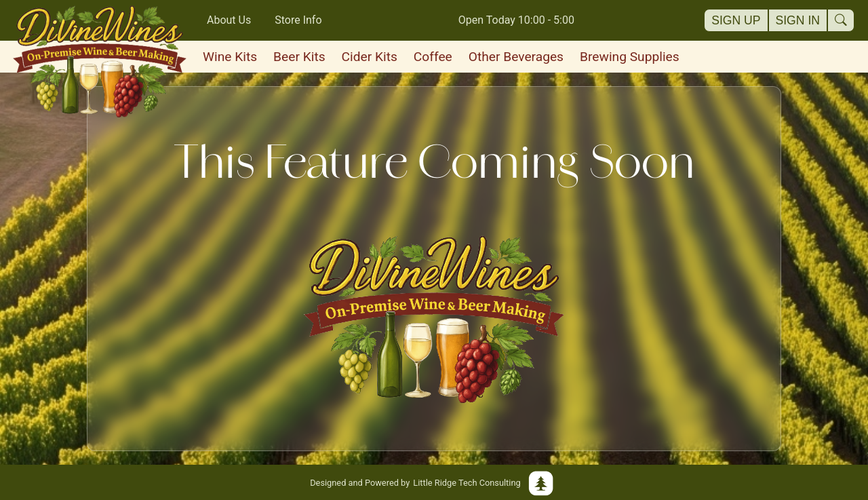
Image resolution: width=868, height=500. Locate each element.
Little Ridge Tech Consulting (434, 482)
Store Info (298, 20)
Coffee (433, 57)
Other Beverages (516, 57)
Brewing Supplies (630, 57)
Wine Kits (230, 57)
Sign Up (736, 20)
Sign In (798, 20)
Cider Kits (370, 57)
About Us (229, 20)
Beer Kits (299, 57)
